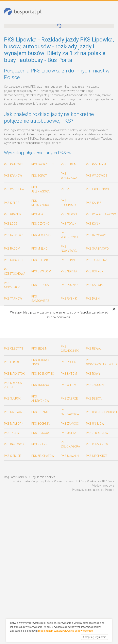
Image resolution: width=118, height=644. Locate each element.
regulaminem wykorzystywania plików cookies (65, 631)
